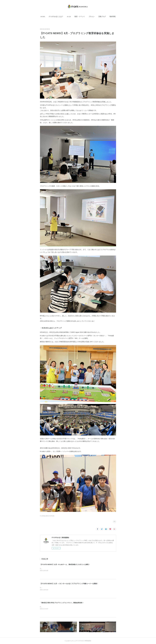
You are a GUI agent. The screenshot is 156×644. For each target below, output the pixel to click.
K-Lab (69, 16)
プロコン (92, 16)
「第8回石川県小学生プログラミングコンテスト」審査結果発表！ (62, 603)
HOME (43, 16)
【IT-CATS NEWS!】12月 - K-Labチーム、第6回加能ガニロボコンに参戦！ (65, 564)
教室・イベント (80, 16)
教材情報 (113, 16)
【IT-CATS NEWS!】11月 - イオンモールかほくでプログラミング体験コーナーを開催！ (69, 584)
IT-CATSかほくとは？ (56, 16)
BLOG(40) (52, 516)
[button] (43, 16)
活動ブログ (102, 16)
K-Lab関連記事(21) (44, 516)
